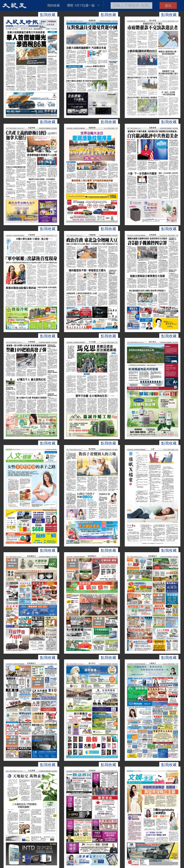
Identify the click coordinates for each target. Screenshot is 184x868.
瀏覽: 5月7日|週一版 (81, 5)
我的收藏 (53, 5)
